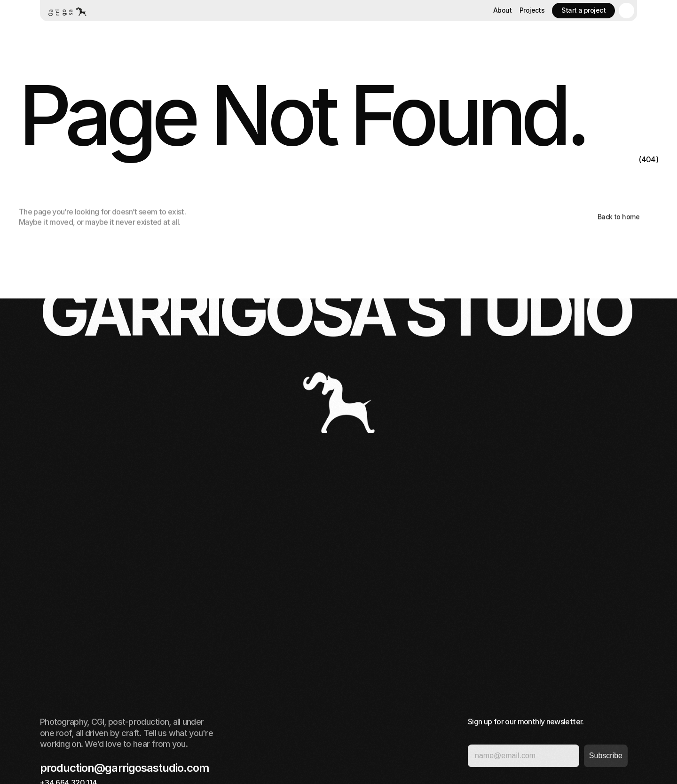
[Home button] (67, 11)
